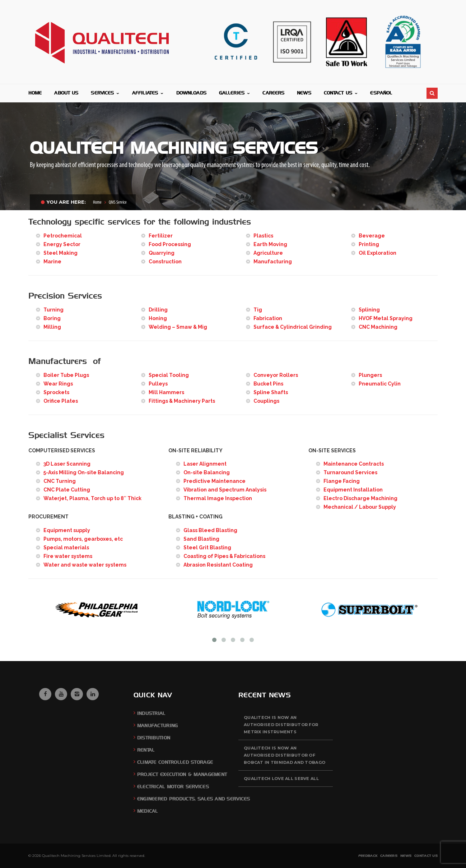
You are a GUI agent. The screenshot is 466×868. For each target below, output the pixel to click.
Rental (146, 750)
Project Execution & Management (182, 774)
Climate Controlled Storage (175, 762)
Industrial (151, 713)
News (406, 856)
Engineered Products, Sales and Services (194, 799)
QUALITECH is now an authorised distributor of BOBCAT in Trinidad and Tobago (285, 755)
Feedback (368, 856)
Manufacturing (158, 726)
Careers (389, 856)
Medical (148, 811)
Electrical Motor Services (173, 787)
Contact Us (426, 856)
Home (97, 202)
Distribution (154, 738)
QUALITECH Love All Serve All (281, 779)
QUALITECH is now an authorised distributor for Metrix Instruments (281, 725)
